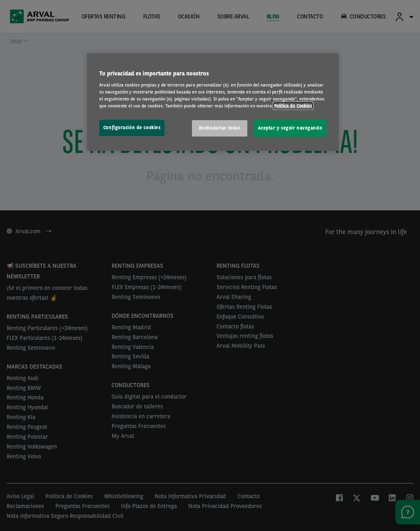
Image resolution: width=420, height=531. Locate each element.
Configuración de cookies (132, 128)
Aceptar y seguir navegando (290, 128)
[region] (213, 102)
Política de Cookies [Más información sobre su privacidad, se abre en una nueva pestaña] (293, 106)
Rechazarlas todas (220, 128)
